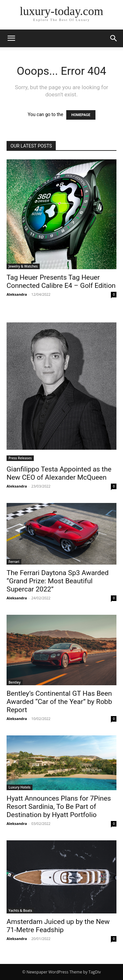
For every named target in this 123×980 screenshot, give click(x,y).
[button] (11, 38)
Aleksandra (17, 294)
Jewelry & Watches (23, 266)
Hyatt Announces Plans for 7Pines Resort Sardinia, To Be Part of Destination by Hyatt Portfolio (59, 807)
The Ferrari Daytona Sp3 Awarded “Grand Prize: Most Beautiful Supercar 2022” (58, 581)
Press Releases (20, 458)
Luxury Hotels (20, 787)
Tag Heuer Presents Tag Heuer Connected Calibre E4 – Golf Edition (61, 281)
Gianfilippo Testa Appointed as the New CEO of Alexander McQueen (59, 473)
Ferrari (14, 562)
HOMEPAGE (81, 115)
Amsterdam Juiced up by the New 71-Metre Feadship (58, 926)
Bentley (15, 682)
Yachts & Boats (20, 910)
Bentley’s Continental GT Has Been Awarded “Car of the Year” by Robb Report (59, 702)
